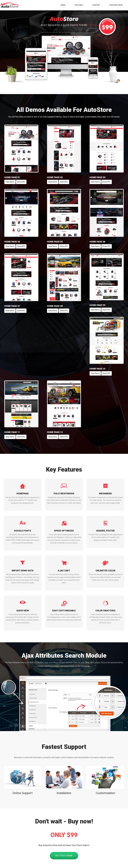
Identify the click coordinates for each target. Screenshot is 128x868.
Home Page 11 (12, 432)
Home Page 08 (55, 306)
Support (96, 5)
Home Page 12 (55, 432)
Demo (63, 5)
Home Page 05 (55, 242)
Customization (105, 793)
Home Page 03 (97, 177)
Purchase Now (116, 5)
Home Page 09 (97, 305)
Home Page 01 (12, 177)
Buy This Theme (64, 856)
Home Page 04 (12, 242)
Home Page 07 (12, 306)
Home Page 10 (97, 369)
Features (79, 5)
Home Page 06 (97, 242)
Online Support (23, 793)
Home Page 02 (55, 177)
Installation (64, 793)
